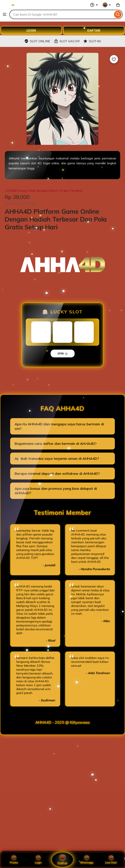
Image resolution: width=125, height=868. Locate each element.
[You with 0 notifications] (107, 5)
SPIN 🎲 (63, 354)
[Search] (118, 14)
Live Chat (111, 860)
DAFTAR (94, 30)
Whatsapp (87, 860)
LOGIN (31, 30)
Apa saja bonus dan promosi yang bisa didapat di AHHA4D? (56, 491)
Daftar (62, 860)
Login (38, 860)
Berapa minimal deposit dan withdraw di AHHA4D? (57, 474)
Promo (14, 860)
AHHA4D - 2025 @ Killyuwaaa (62, 722)
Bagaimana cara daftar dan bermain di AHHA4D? (56, 444)
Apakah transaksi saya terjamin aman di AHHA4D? (57, 459)
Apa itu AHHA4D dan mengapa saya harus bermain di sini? (59, 426)
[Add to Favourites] (114, 59)
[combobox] (61, 14)
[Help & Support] (94, 5)
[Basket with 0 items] (118, 5)
